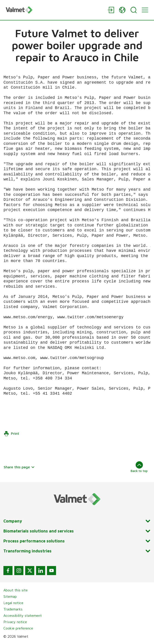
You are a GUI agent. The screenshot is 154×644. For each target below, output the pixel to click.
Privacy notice (15, 622)
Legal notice (13, 603)
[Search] (134, 10)
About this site (16, 590)
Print (11, 434)
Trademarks (13, 609)
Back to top (139, 467)
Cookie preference (18, 628)
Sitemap (10, 596)
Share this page (19, 467)
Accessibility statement (23, 615)
